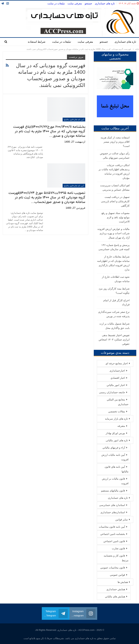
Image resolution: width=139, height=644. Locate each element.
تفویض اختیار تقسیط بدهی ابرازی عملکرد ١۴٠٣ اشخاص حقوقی (114, 340)
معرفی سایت (75, 3)
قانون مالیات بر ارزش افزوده (115, 481)
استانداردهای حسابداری (113, 512)
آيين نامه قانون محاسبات (112, 527)
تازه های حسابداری (105, 3)
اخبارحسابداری (117, 371)
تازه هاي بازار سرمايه (116, 419)
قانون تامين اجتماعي (114, 541)
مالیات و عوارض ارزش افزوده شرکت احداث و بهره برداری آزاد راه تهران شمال (114, 233)
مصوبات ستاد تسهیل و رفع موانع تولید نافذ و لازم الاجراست (116, 217)
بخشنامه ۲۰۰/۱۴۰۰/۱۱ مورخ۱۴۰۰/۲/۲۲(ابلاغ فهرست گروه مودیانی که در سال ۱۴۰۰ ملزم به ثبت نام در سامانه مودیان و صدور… (49, 131)
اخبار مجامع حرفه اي (117, 363)
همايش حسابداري (116, 589)
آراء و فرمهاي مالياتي (114, 448)
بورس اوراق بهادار (115, 433)
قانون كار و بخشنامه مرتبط (116, 558)
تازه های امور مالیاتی (117, 440)
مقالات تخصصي (117, 411)
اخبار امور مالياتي (116, 385)
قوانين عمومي (117, 575)
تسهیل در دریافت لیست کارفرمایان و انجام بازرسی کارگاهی (115, 201)
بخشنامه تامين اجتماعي (113, 534)
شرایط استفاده (37, 42)
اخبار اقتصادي (118, 378)
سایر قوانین (122, 520)
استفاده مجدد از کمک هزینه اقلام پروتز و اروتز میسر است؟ (115, 142)
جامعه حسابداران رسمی (112, 392)
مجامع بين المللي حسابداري (118, 402)
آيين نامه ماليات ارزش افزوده (115, 457)
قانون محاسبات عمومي (113, 568)
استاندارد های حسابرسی (112, 505)
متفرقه (121, 426)
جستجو (88, 3)
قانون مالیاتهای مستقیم (113, 491)
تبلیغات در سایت (56, 3)
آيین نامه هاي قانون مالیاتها (74, 120)
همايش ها (123, 582)
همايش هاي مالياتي (115, 596)
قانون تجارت (118, 548)
